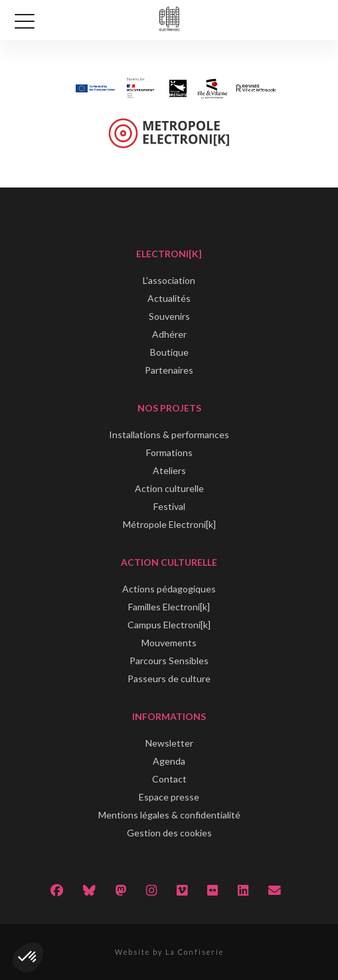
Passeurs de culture (169, 678)
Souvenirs (169, 316)
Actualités (169, 298)
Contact (169, 779)
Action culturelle (169, 488)
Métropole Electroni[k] (169, 524)
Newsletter (169, 743)
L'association (169, 280)
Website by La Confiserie (169, 952)
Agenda (169, 761)
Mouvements (169, 643)
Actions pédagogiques (169, 589)
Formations (169, 452)
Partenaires (169, 370)
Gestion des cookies (169, 833)
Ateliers (169, 470)
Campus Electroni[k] (169, 625)
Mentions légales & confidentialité (169, 815)
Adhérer (169, 334)
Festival (169, 506)
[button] (28, 957)
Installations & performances (169, 434)
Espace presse (169, 797)
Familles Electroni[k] (169, 607)
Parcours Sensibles (169, 661)
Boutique (169, 352)
